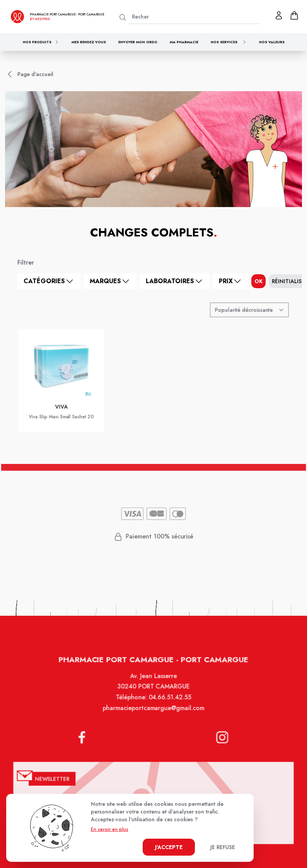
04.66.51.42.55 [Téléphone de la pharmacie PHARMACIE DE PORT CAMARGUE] (169, 706)
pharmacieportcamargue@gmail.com (154, 716)
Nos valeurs (272, 42)
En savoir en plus (110, 829)
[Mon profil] (279, 15)
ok (258, 281)
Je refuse (223, 847)
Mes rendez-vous (89, 42)
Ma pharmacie (184, 42)
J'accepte (169, 847)
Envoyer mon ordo (138, 42)
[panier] (294, 15)
